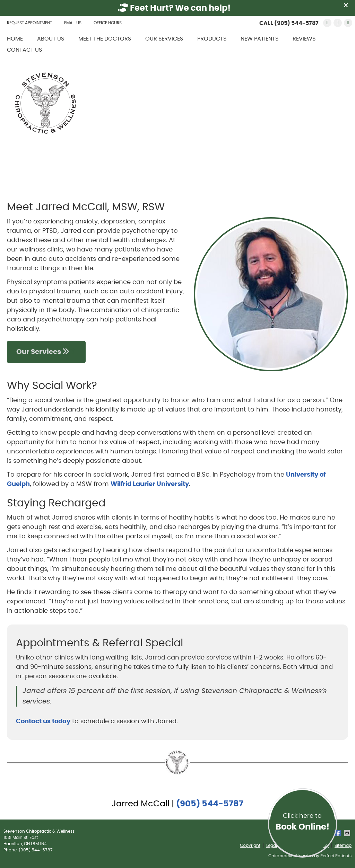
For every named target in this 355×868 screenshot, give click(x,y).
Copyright (250, 845)
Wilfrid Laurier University (150, 484)
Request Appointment (29, 23)
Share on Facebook (338, 833)
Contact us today (43, 721)
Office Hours (108, 23)
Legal (272, 845)
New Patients (259, 39)
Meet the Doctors (105, 39)
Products (212, 39)
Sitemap (343, 845)
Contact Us (24, 50)
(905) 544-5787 (296, 23)
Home (15, 39)
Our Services (164, 39)
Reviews (304, 39)
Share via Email (348, 833)
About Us (51, 39)
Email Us (73, 23)
